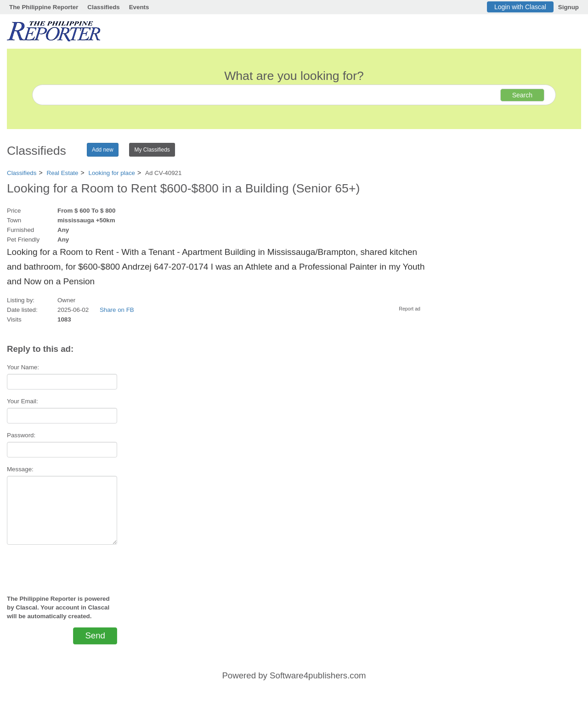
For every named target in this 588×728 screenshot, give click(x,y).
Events (139, 7)
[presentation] (62, 566)
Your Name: (23, 367)
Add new (103, 150)
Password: (21, 435)
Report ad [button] (410, 309)
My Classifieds (152, 150)
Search (522, 95)
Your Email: (23, 401)
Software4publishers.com (318, 675)
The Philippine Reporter (44, 7)
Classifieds (103, 7)
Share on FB (117, 310)
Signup (568, 7)
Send (95, 635)
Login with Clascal (520, 7)
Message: (20, 469)
